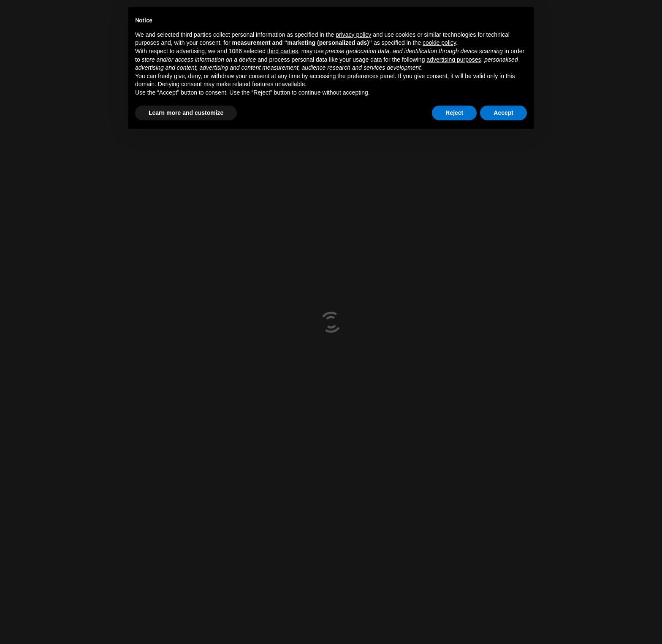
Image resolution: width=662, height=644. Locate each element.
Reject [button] (454, 113)
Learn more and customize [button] (186, 113)
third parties (283, 51)
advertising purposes (454, 60)
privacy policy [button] (353, 35)
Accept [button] (503, 113)
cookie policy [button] (439, 43)
